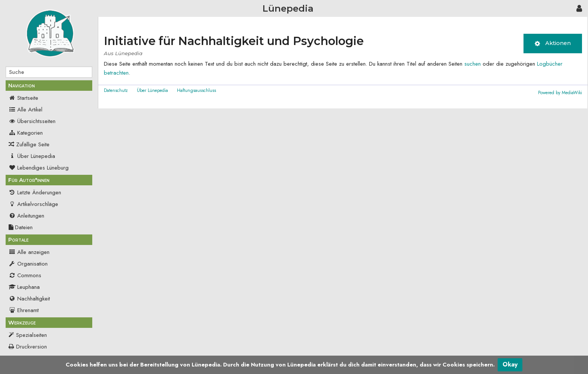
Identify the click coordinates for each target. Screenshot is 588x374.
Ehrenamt (24, 310)
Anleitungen (26, 216)
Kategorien (26, 133)
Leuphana (24, 287)
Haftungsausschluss (196, 90)
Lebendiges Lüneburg (39, 168)
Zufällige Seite (33, 144)
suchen (472, 64)
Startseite (23, 98)
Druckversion (31, 347)
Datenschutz (116, 90)
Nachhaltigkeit (29, 299)
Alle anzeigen (29, 252)
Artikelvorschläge (33, 204)
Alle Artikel (25, 110)
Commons (25, 275)
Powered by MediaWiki (560, 93)
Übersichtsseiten (32, 121)
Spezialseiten (31, 335)
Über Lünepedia (32, 156)
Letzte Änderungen (35, 192)
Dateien (21, 227)
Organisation (28, 264)
